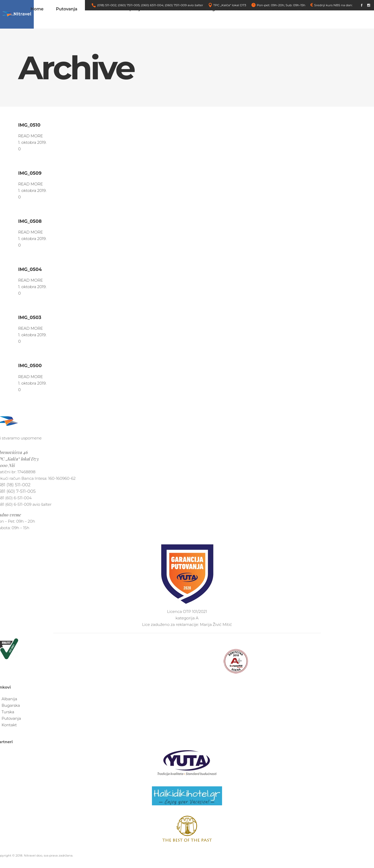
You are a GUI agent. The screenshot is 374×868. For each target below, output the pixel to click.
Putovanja (11, 718)
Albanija (9, 699)
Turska (8, 712)
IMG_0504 (30, 269)
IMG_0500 (30, 365)
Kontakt (9, 725)
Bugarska (11, 705)
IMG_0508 (30, 221)
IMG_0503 (30, 317)
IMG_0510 (29, 125)
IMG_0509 (30, 173)
